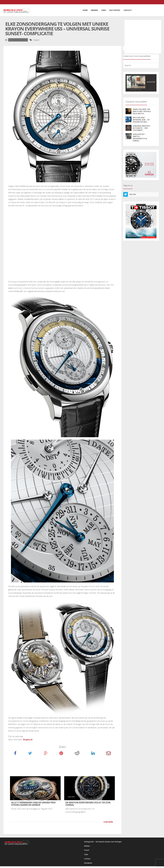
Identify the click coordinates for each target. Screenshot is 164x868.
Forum (87, 850)
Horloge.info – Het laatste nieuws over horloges (103, 842)
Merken (87, 846)
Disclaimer (88, 863)
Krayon (36, 40)
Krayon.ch (28, 740)
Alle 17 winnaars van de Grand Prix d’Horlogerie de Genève (33, 804)
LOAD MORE (108, 822)
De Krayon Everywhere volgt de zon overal (88, 804)
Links (86, 854)
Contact (87, 859)
